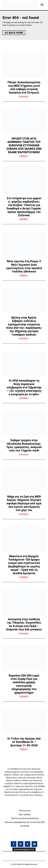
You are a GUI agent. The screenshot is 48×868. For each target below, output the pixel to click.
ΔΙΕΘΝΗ (24, 219)
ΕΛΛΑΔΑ (24, 97)
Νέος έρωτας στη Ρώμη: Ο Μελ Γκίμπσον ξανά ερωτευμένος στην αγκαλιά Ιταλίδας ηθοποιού (24, 266)
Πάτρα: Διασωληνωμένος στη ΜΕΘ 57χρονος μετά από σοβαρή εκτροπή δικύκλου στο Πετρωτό (24, 87)
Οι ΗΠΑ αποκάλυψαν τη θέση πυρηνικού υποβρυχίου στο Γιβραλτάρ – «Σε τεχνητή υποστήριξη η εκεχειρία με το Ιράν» (24, 387)
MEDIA (24, 156)
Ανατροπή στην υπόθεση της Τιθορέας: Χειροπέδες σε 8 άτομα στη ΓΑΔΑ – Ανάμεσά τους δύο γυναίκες (24, 624)
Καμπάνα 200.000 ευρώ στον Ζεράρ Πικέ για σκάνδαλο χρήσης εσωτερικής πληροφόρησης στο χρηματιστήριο (24, 684)
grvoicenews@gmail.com (24, 849)
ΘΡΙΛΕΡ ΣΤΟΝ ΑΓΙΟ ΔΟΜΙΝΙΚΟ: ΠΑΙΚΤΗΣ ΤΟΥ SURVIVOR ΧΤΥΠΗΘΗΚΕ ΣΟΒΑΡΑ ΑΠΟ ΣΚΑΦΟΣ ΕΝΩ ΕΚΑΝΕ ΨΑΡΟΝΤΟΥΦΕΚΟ (24, 145)
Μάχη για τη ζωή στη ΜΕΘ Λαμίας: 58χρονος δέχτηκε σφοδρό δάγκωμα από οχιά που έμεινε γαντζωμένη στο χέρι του (24, 503)
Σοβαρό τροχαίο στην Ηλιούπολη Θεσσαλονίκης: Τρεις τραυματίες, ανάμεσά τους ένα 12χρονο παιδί (24, 445)
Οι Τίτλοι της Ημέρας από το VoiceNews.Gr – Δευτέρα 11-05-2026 (24, 742)
